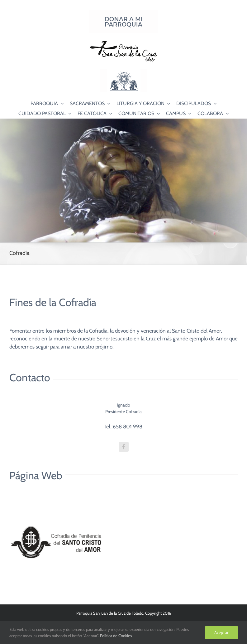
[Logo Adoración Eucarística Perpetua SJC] (124, 71)
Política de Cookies (116, 636)
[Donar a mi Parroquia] (124, 12)
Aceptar (221, 632)
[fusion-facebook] (124, 447)
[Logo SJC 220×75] (124, 42)
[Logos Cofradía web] (56, 509)
